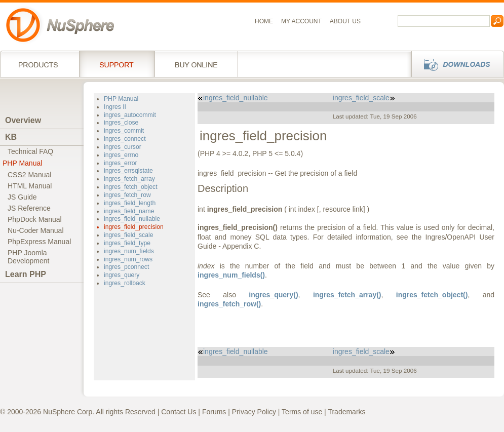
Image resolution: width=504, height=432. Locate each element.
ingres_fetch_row (127, 195)
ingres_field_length (130, 203)
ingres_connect (125, 139)
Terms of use (302, 412)
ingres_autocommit (130, 115)
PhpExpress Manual (39, 242)
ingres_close (121, 123)
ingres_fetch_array (129, 179)
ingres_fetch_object (131, 187)
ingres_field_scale (128, 235)
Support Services (117, 64)
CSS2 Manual (29, 175)
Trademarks (346, 412)
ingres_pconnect (126, 267)
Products (40, 64)
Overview (23, 120)
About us (345, 21)
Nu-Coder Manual (36, 230)
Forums (214, 412)
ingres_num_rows (128, 259)
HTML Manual (30, 186)
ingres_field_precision (134, 227)
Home (264, 21)
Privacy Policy (254, 412)
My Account (301, 21)
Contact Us (179, 412)
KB (11, 137)
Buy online (196, 64)
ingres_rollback (125, 283)
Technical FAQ (30, 151)
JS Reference (29, 208)
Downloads (455, 64)
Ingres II (115, 107)
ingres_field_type (127, 243)
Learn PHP (26, 274)
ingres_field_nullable (132, 219)
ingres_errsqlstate (128, 171)
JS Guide (22, 197)
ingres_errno (121, 155)
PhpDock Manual (35, 219)
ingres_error (121, 163)
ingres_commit (124, 131)
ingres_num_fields (129, 251)
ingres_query (122, 275)
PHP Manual (22, 163)
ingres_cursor (123, 147)
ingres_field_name (129, 211)
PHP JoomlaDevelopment (29, 257)
